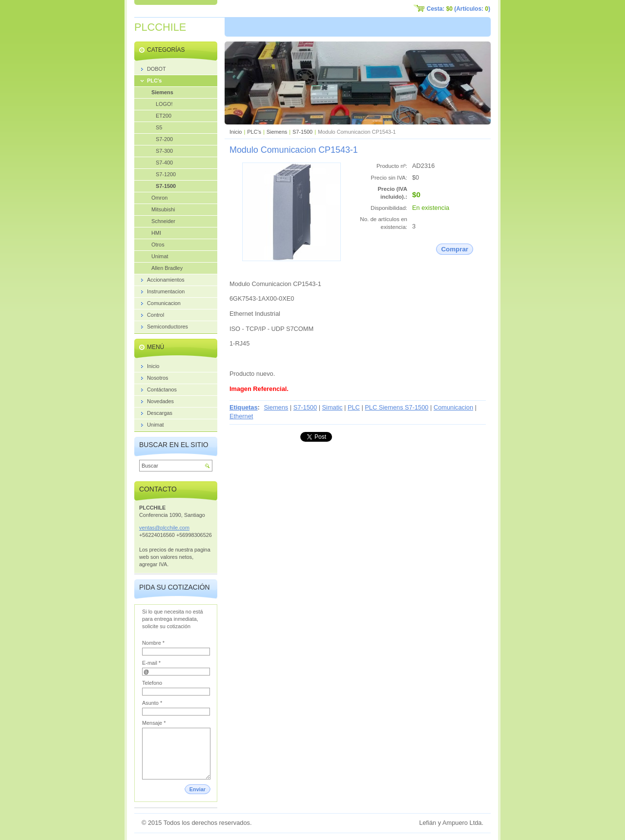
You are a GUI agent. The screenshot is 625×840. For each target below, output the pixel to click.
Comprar (455, 249)
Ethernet (241, 416)
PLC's (254, 132)
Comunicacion (453, 407)
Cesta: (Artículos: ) (458, 9)
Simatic (333, 407)
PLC (354, 407)
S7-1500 (302, 132)
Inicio (236, 132)
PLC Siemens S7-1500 (396, 407)
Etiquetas (244, 407)
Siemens (277, 132)
